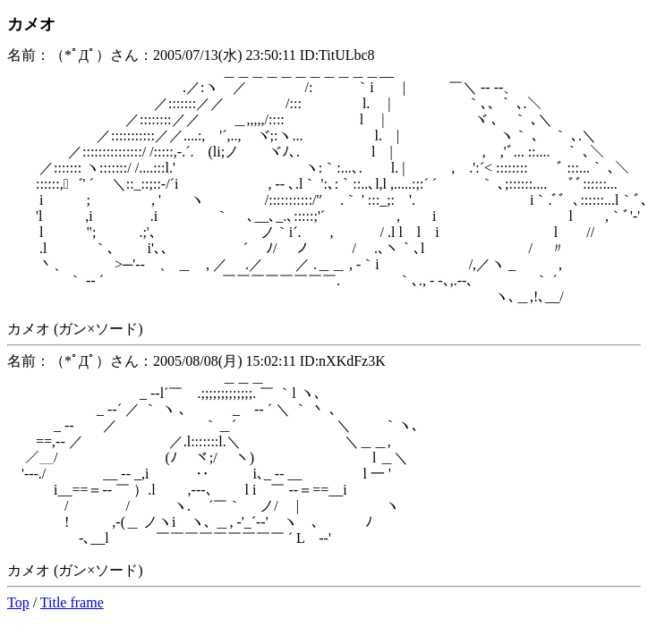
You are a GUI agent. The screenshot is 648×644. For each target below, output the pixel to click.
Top (18, 602)
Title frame (72, 602)
